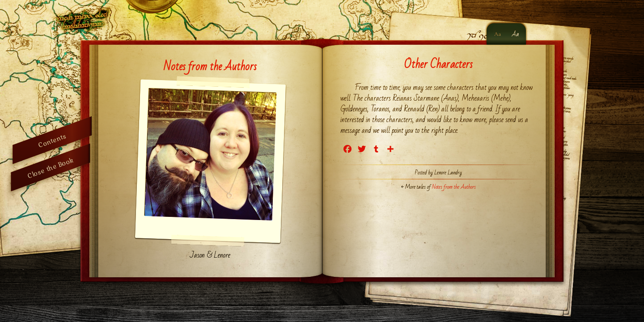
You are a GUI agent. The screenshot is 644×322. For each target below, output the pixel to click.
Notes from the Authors (210, 67)
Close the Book (51, 167)
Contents (52, 140)
